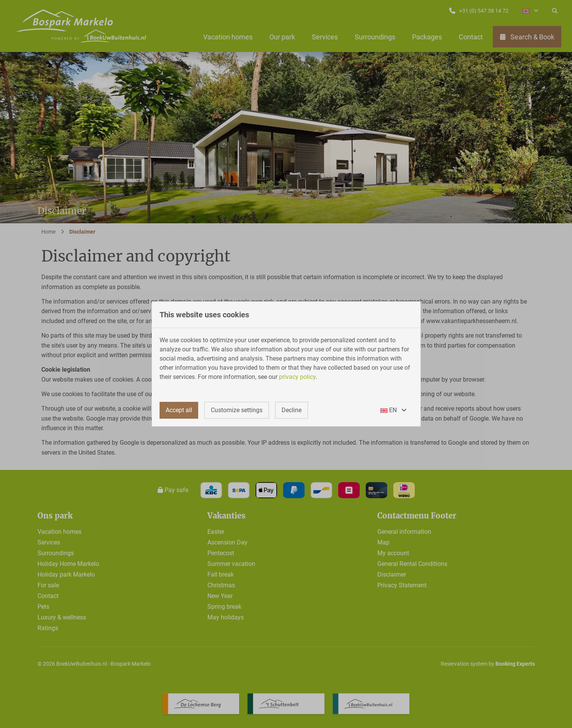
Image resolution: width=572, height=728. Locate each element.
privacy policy (297, 377)
